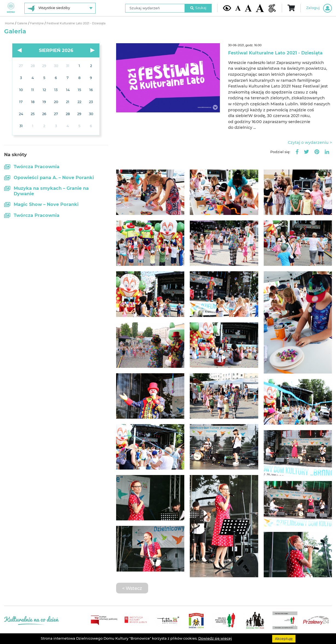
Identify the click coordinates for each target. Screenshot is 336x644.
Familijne (37, 23)
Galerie (23, 23)
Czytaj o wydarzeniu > (310, 142)
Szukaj (198, 8)
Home (10, 23)
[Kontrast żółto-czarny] (227, 8)
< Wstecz (132, 588)
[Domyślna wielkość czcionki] (238, 8)
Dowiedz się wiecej (215, 638)
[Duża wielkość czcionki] (260, 8)
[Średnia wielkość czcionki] (248, 8)
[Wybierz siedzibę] (60, 8)
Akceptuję (284, 638)
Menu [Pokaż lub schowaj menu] (11, 8)
